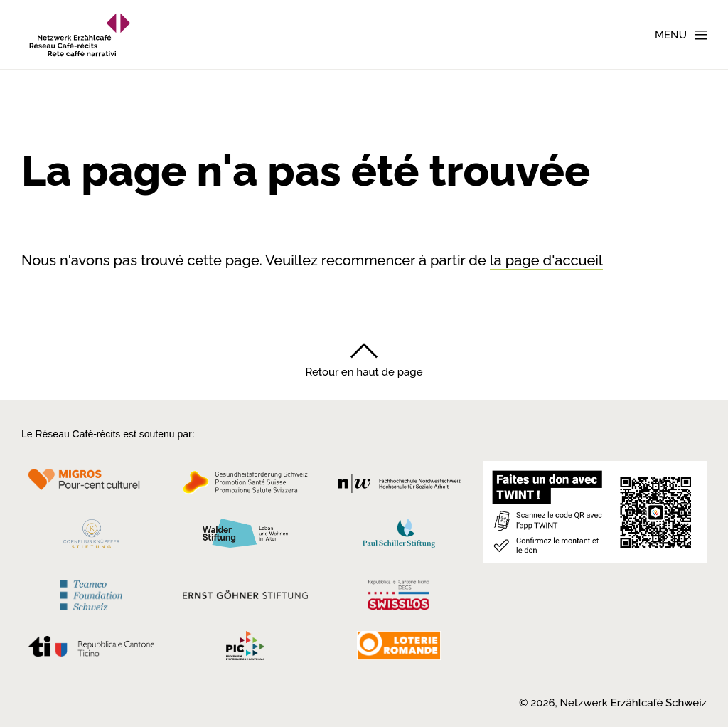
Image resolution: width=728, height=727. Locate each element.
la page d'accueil (546, 260)
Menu (671, 35)
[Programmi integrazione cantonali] (245, 649)
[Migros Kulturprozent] (91, 487)
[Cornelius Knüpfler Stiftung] (91, 538)
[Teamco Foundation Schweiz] (91, 594)
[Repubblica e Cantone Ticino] (91, 650)
